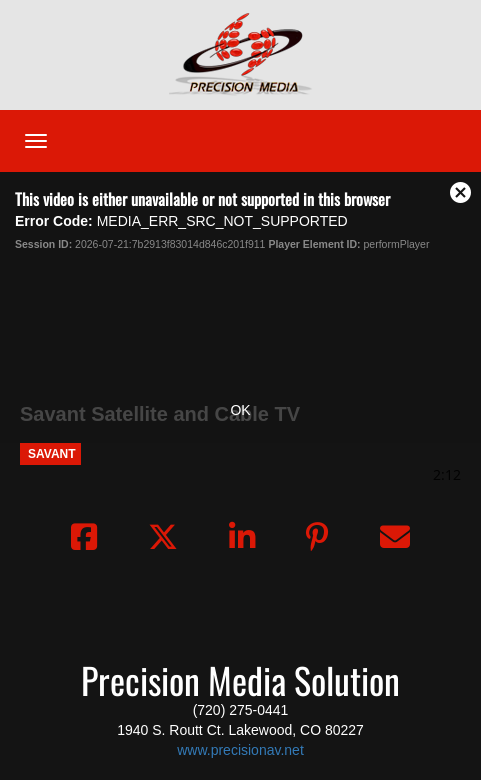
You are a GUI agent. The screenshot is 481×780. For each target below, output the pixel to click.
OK (240, 410)
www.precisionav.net (240, 750)
